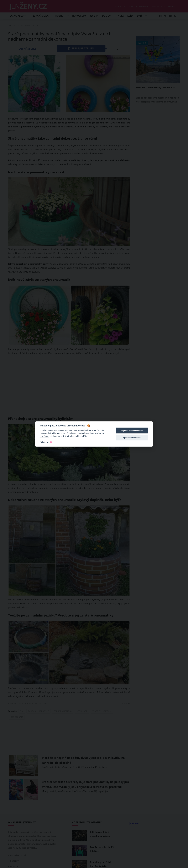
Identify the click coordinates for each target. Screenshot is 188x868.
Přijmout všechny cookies (132, 431)
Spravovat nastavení (132, 438)
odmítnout (45, 436)
